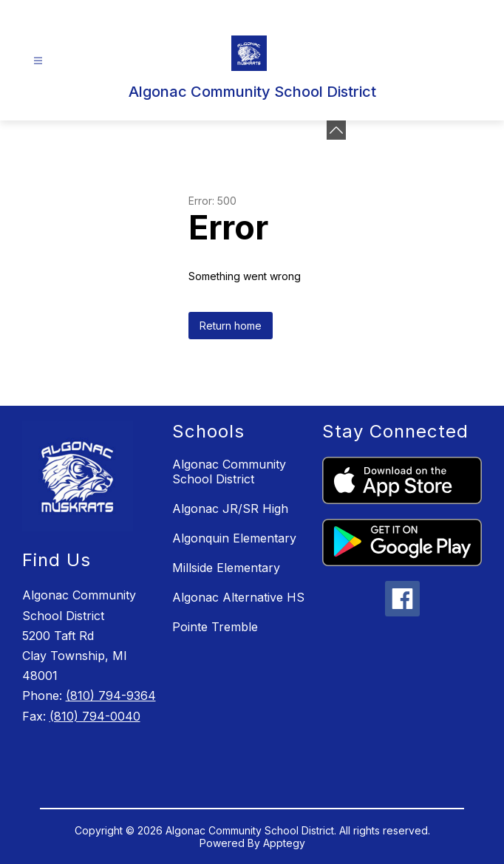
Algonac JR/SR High (230, 508)
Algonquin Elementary (234, 538)
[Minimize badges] (336, 130)
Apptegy (284, 843)
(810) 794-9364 (111, 695)
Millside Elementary (226, 568)
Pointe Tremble (215, 627)
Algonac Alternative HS (238, 597)
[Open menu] (38, 61)
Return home (231, 326)
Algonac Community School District (229, 472)
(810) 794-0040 (95, 716)
